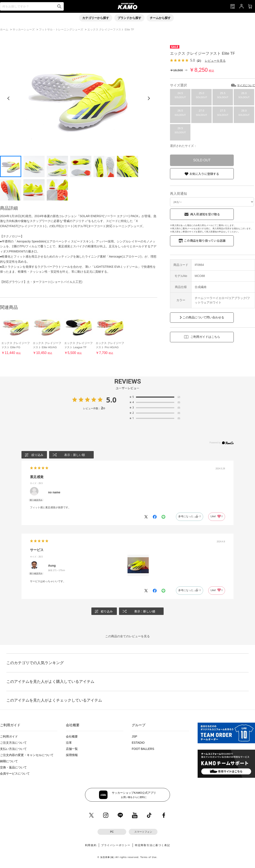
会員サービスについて (15, 773)
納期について (9, 761)
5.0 (111, 400)
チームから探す (160, 18)
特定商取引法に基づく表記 (153, 845)
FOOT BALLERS (143, 749)
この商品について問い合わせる (203, 317)
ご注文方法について (13, 743)
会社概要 (72, 736)
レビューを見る (215, 61)
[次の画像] (149, 98)
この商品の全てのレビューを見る (127, 636)
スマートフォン (143, 832)
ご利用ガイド (9, 736)
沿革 (69, 743)
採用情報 (72, 755)
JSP (135, 736)
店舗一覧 (72, 749)
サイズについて (246, 85)
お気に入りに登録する (204, 174)
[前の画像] (8, 98)
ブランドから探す (129, 18)
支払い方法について (13, 749)
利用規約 (91, 845)
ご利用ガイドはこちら (205, 337)
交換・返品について (13, 767)
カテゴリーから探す (96, 18)
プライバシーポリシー (116, 845)
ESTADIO (138, 743)
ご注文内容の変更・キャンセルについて (27, 755)
